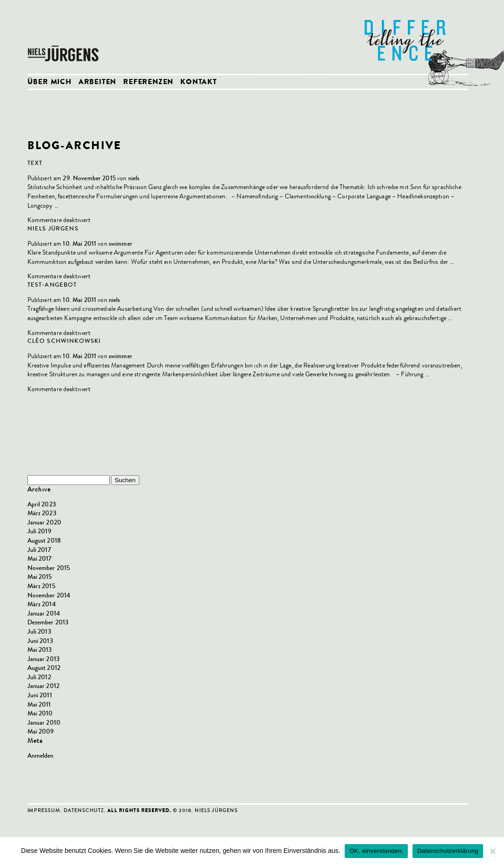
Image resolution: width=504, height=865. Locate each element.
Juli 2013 (39, 632)
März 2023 (42, 513)
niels (134, 178)
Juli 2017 (39, 550)
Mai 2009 (41, 731)
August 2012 (44, 668)
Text (35, 163)
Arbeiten (97, 83)
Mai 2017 (40, 559)
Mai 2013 (40, 650)
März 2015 (41, 586)
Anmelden (41, 756)
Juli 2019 (39, 531)
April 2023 (42, 504)
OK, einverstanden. (376, 851)
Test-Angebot (52, 285)
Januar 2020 (45, 522)
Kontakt (199, 83)
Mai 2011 (39, 704)
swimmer (121, 244)
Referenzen (148, 83)
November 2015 (49, 568)
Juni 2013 (40, 641)
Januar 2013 (44, 659)
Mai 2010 (40, 713)
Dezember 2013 (48, 622)
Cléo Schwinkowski (64, 341)
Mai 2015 (40, 577)
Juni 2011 (40, 695)
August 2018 (44, 541)
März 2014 (42, 604)
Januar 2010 (44, 723)
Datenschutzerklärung (448, 851)
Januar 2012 (44, 686)
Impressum (44, 810)
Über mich (49, 83)
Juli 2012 (39, 677)
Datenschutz (84, 810)
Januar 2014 (44, 613)
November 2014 (49, 595)
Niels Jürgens (65, 37)
